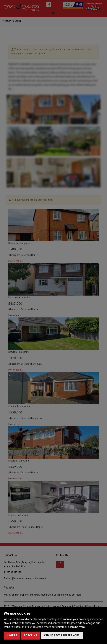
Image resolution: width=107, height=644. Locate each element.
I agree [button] (12, 635)
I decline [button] (31, 635)
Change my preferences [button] (62, 635)
